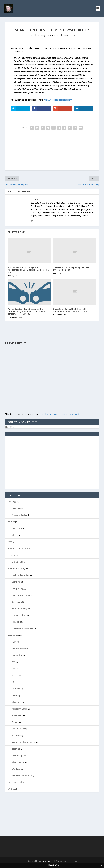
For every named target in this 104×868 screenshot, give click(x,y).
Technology (13, 635)
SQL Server (17, 736)
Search (15, 722)
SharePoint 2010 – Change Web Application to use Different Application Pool (28, 270)
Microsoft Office (20, 709)
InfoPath (16, 689)
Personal (12, 555)
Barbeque (16, 508)
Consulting (17, 655)
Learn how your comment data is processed (59, 414)
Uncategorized (15, 782)
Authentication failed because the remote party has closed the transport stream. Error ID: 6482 (28, 311)
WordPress (72, 861)
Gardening (17, 602)
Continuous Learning (22, 595)
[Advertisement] (52, 151)
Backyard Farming (21, 575)
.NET (14, 642)
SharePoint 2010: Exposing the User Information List (71, 269)
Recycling (16, 622)
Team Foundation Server (24, 742)
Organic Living (19, 615)
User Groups (18, 755)
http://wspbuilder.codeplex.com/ (58, 100)
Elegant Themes (46, 861)
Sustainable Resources (23, 629)
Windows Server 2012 (22, 776)
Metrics (15, 535)
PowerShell (17, 715)
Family (11, 542)
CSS (14, 662)
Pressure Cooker (19, 515)
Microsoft (17, 702)
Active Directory (19, 649)
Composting (18, 589)
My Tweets (10, 427)
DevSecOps (17, 528)
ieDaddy (42, 35)
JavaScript (17, 695)
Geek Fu (16, 669)
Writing (11, 789)
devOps (11, 522)
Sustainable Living (16, 568)
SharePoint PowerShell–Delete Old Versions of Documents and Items (71, 310)
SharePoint (65, 35)
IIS (13, 682)
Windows (16, 769)
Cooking (12, 502)
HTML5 (15, 675)
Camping (16, 582)
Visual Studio (18, 762)
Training (16, 749)
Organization (18, 562)
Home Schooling (20, 609)
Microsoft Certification (19, 548)
